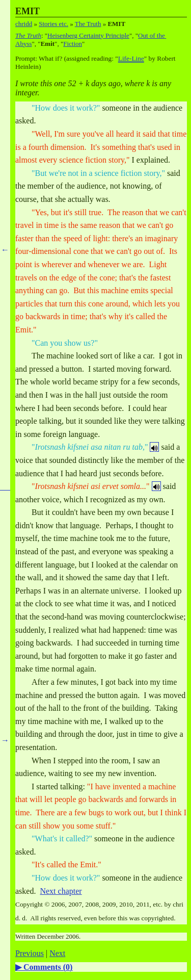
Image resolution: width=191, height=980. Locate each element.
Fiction (73, 44)
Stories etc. (53, 24)
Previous (30, 953)
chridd (24, 24)
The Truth (88, 24)
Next (57, 953)
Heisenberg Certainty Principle (88, 35)
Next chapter (61, 891)
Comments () (48, 967)
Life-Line (131, 58)
